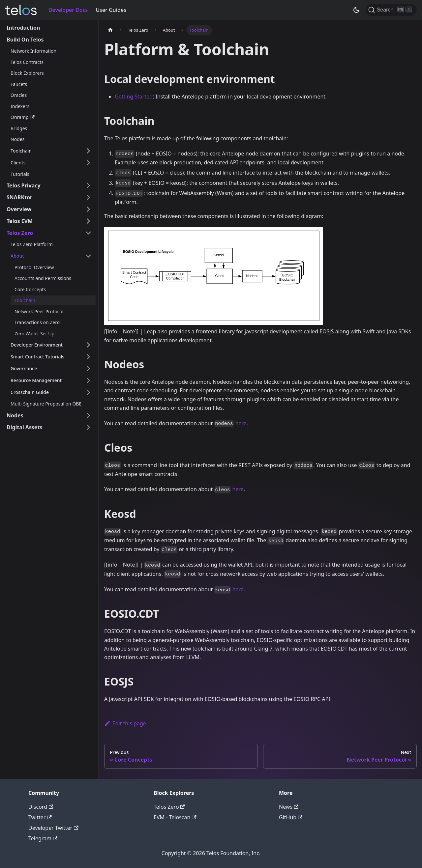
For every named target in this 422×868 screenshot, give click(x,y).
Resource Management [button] (36, 380)
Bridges (19, 128)
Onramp (23, 117)
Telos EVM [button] (20, 221)
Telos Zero (169, 807)
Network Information (33, 51)
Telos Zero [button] (20, 233)
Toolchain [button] (21, 151)
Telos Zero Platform (32, 244)
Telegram (43, 838)
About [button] (17, 256)
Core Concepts (30, 289)
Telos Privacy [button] (24, 185)
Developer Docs (68, 10)
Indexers (20, 106)
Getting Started (134, 97)
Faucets (19, 84)
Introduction (23, 28)
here (241, 423)
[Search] (391, 10)
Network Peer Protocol (39, 311)
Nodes (17, 139)
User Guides (111, 10)
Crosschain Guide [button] (30, 392)
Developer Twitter (53, 828)
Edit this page (125, 723)
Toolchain (25, 300)
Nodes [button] (15, 415)
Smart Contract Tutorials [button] (37, 357)
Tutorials (20, 174)
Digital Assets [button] (25, 427)
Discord (41, 807)
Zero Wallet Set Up (34, 334)
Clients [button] (18, 163)
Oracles (19, 95)
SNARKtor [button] (19, 197)
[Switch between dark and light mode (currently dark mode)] (356, 10)
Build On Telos (25, 40)
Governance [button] (24, 368)
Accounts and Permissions (43, 278)
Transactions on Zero (37, 322)
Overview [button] (19, 209)
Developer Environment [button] (37, 345)
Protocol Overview (34, 267)
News (289, 807)
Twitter (40, 817)
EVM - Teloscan (175, 817)
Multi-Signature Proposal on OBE (46, 404)
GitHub (291, 817)
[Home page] (110, 30)
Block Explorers (27, 73)
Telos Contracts (27, 62)
